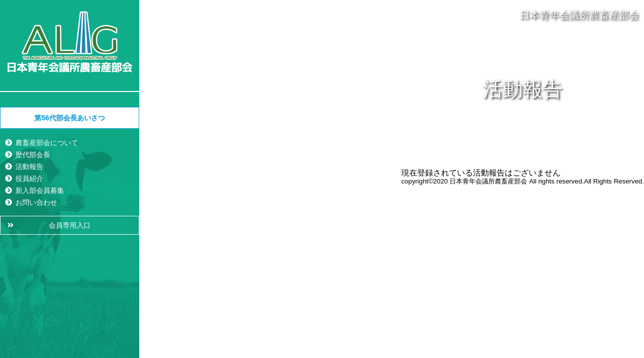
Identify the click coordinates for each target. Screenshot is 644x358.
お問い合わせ (36, 202)
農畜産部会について (47, 143)
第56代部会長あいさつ (70, 118)
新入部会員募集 (40, 190)
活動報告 (29, 167)
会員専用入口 (70, 225)
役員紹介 (29, 179)
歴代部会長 (33, 155)
